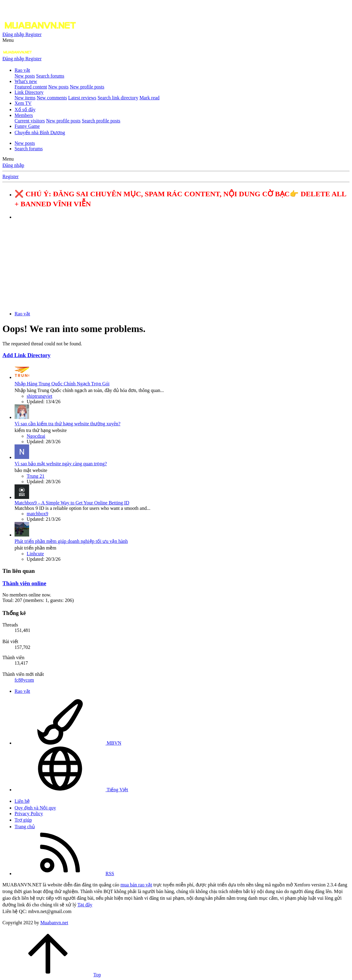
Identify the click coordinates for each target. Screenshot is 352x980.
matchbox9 (37, 514)
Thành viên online (24, 583)
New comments (52, 98)
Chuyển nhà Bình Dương (40, 133)
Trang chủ (25, 827)
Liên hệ (22, 801)
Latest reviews (82, 98)
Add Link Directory (27, 355)
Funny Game (27, 126)
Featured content (31, 87)
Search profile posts (101, 121)
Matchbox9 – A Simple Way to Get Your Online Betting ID (72, 503)
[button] (8, 40)
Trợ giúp (23, 820)
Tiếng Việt (71, 790)
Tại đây (85, 905)
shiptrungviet (39, 396)
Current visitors (30, 121)
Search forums (50, 76)
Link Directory (29, 92)
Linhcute (35, 554)
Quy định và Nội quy (35, 808)
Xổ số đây (25, 110)
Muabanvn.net (54, 923)
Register (10, 176)
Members (24, 115)
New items (25, 98)
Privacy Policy (29, 814)
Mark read (149, 98)
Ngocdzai (36, 436)
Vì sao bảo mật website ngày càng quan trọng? (61, 464)
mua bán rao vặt (136, 885)
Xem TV (23, 103)
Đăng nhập (13, 165)
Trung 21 (36, 476)
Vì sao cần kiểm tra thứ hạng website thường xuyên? (67, 424)
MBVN (68, 743)
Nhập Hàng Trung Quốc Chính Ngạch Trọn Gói (62, 384)
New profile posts (87, 87)
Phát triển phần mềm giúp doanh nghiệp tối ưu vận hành (71, 541)
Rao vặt (22, 70)
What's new (26, 81)
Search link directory (118, 98)
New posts (25, 76)
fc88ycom (24, 680)
